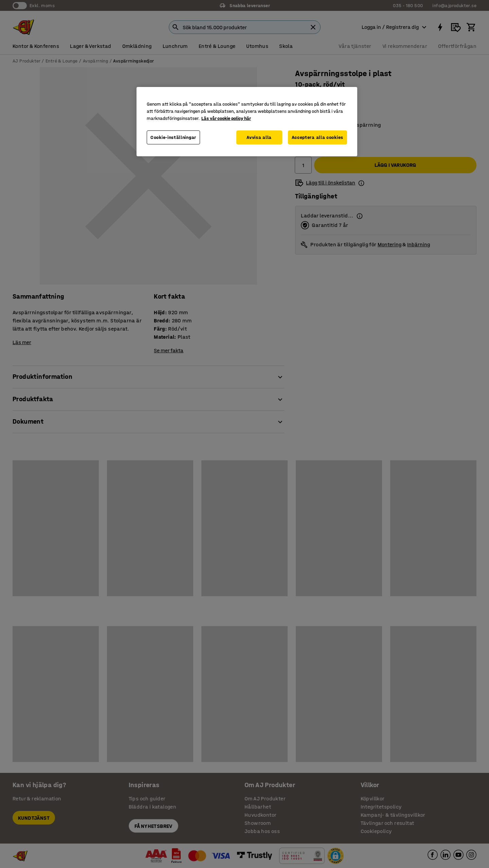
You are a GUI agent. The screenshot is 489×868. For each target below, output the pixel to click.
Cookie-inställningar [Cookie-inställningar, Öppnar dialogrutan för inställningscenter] (173, 137)
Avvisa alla (259, 137)
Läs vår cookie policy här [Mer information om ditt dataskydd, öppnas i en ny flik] (226, 118)
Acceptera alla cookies (318, 137)
